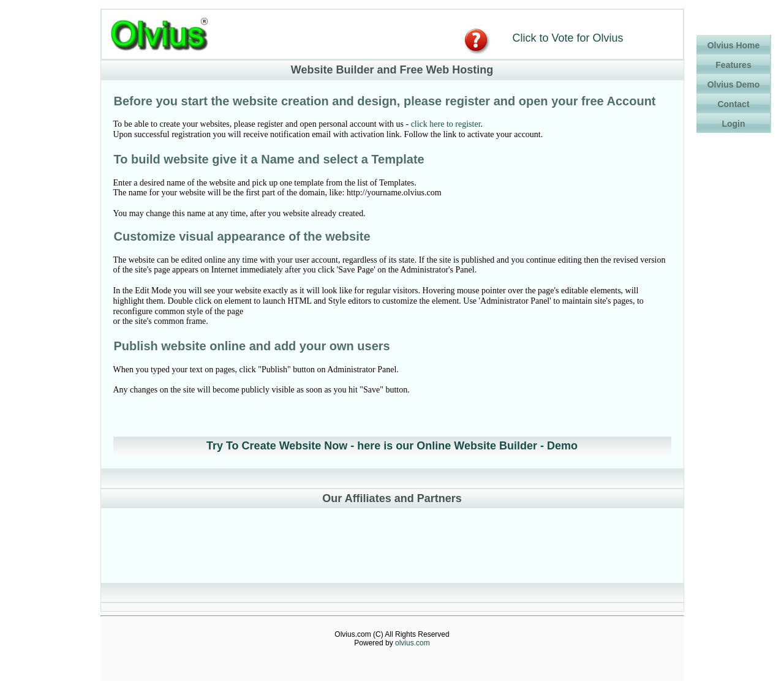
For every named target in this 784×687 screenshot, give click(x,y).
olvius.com (413, 643)
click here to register (446, 124)
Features (733, 65)
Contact (733, 104)
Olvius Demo (734, 84)
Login (733, 124)
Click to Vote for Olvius (568, 38)
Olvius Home (734, 45)
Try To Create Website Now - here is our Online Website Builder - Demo (392, 446)
